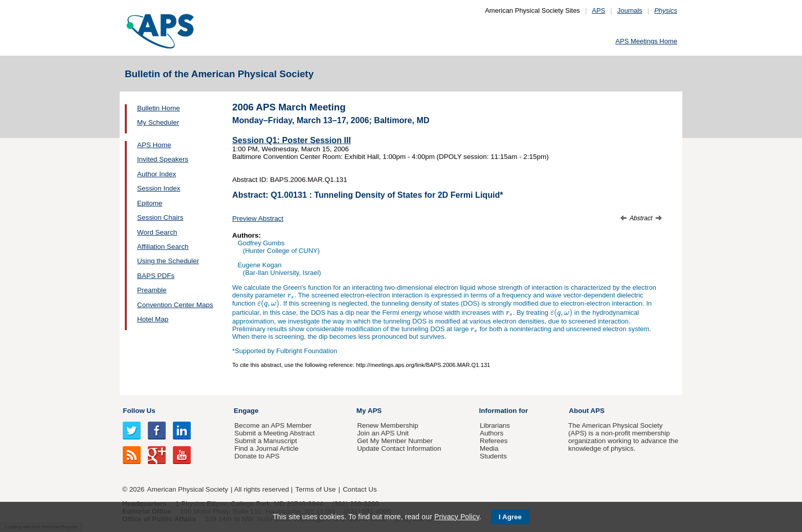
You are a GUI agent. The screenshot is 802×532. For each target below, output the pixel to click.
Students (493, 456)
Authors (492, 433)
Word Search (157, 232)
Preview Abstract (258, 218)
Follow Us (139, 411)
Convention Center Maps (175, 305)
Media (489, 448)
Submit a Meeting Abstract (274, 433)
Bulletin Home (159, 108)
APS (598, 10)
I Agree (510, 517)
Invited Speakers (163, 159)
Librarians (495, 425)
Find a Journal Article (266, 448)
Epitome (150, 203)
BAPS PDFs (156, 276)
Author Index (157, 174)
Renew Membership (388, 425)
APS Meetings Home (646, 41)
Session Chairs (160, 217)
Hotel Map (153, 319)
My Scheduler (158, 122)
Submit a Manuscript (265, 441)
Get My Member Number (395, 441)
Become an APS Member (273, 425)
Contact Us (360, 489)
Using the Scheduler (168, 261)
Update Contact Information (399, 448)
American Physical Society (188, 489)
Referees (494, 441)
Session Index (159, 188)
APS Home (154, 145)
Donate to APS (257, 456)
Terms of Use (315, 489)
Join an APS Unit (383, 433)
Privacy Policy (457, 517)
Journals (630, 10)
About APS (587, 411)
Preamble (152, 290)
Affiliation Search (163, 247)
